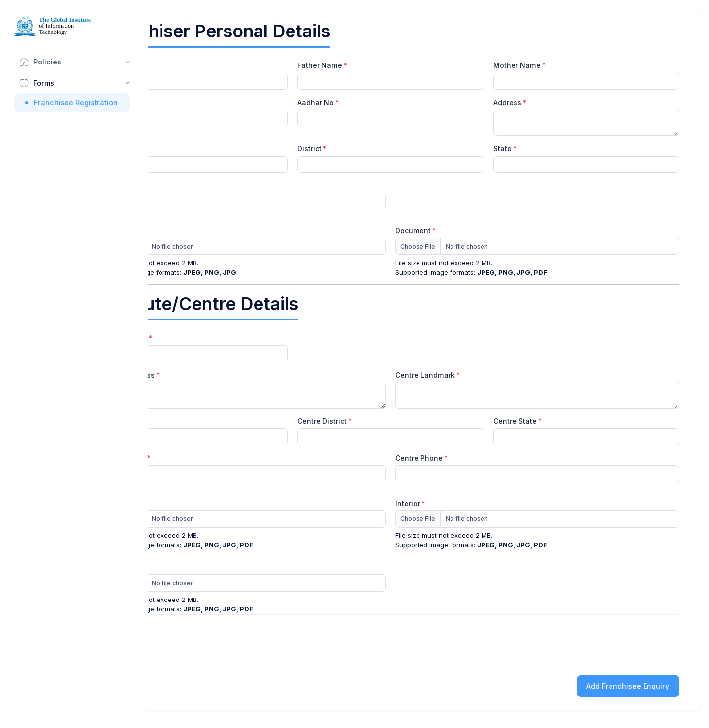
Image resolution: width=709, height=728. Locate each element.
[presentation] (605, 643)
